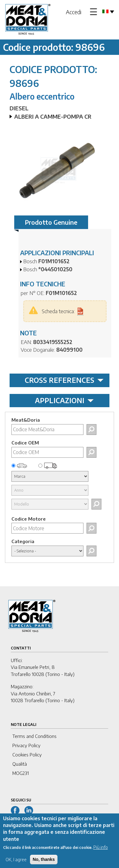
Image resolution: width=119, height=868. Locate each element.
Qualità (20, 764)
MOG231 (21, 773)
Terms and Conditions (34, 736)
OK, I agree (16, 863)
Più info (101, 851)
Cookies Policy (27, 755)
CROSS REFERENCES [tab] (64, 380)
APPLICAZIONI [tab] (64, 400)
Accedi (74, 12)
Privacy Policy (26, 745)
